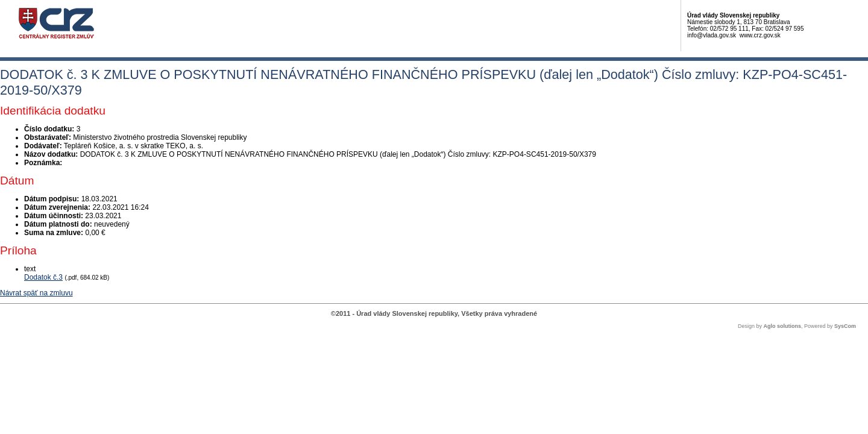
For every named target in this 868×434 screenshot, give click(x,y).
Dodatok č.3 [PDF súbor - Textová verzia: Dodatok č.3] (43, 277)
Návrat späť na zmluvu (36, 293)
